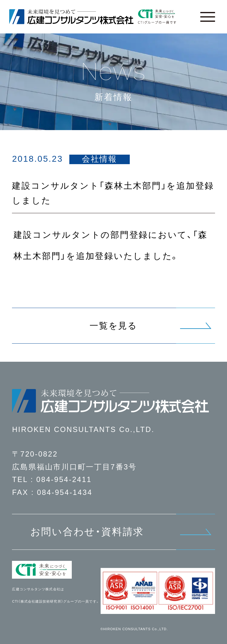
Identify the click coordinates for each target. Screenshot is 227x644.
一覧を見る (113, 326)
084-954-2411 (64, 480)
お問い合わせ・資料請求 (87, 532)
